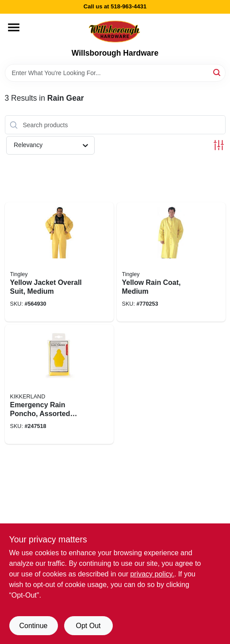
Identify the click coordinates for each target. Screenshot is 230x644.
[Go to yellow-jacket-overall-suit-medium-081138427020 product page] (59, 262)
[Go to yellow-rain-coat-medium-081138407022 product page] (171, 262)
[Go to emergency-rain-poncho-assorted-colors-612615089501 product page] (59, 384)
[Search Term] (115, 73)
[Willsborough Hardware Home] (115, 31)
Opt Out (88, 626)
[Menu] (14, 27)
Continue (33, 626)
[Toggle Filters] (219, 145)
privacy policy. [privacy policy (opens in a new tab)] (152, 574)
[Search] (217, 72)
